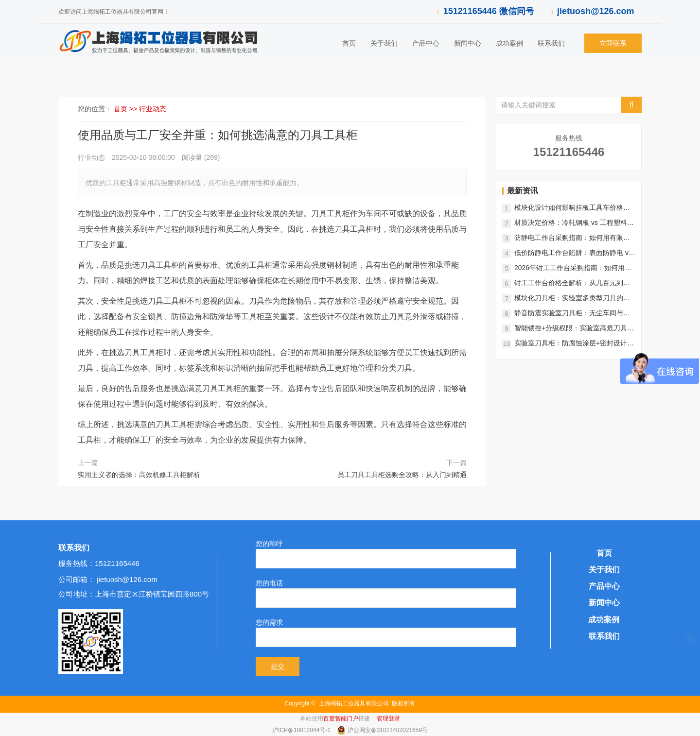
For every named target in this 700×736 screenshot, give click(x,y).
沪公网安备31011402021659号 (388, 730)
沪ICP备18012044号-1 (302, 730)
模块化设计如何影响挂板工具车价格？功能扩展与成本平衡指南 (572, 208)
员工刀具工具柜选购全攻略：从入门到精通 (402, 475)
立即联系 (613, 43)
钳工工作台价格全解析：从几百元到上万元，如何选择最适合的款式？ (572, 283)
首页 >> (126, 109)
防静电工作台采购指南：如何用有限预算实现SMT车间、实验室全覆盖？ (572, 238)
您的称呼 (269, 544)
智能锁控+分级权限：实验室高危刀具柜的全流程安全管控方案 (574, 329)
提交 (278, 667)
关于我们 (384, 43)
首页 (349, 43)
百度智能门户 (341, 719)
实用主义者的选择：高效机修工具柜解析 (139, 475)
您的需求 (269, 622)
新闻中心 (468, 43)
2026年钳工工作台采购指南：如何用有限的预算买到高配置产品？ (573, 268)
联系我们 (551, 43)
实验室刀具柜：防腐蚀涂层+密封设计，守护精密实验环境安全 (574, 344)
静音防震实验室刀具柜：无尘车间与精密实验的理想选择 (572, 314)
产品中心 (426, 43)
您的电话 (269, 583)
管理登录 (388, 719)
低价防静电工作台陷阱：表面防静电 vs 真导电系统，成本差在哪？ (573, 253)
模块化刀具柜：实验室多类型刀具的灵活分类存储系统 (572, 299)
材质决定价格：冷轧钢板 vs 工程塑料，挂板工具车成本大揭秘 (574, 223)
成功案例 (509, 43)
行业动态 (153, 109)
